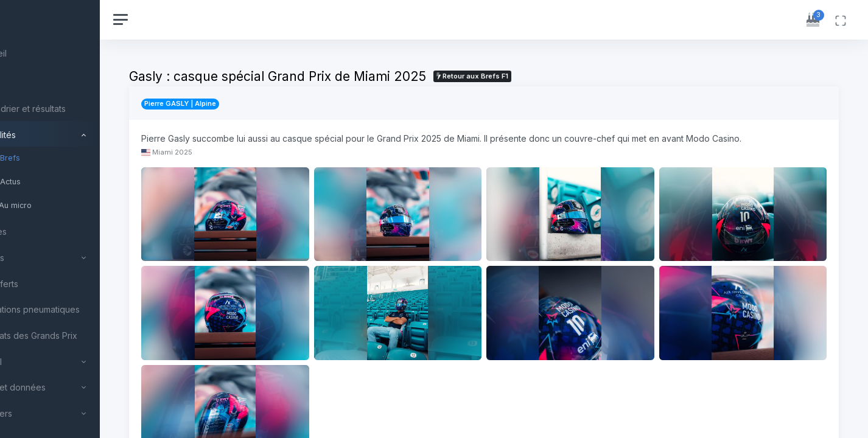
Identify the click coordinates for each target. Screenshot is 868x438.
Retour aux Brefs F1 (533, 76)
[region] (80, 219)
